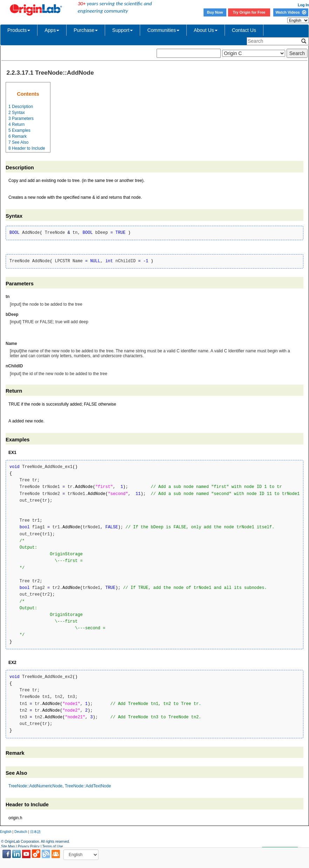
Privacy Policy (29, 846)
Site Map (8, 846)
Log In (303, 5)
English (6, 832)
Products (19, 30)
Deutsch (21, 832)
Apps (52, 30)
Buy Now (215, 12)
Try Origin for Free (249, 12)
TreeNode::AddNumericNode (35, 786)
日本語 (35, 832)
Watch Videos (291, 12)
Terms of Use (53, 846)
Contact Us (244, 30)
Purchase (86, 30)
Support (122, 30)
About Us (206, 30)
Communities (163, 30)
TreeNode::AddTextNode (88, 786)
